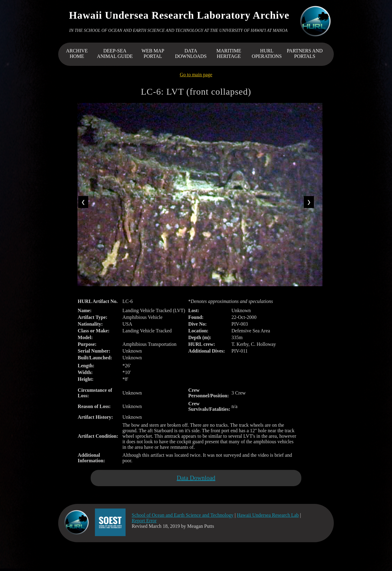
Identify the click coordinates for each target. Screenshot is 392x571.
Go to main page (196, 75)
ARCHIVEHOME (77, 53)
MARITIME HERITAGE (229, 53)
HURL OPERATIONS (267, 53)
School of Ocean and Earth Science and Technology (183, 515)
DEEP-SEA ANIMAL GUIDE (115, 53)
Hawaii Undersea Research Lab (268, 515)
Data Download (196, 478)
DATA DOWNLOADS (191, 53)
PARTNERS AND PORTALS (305, 53)
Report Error (144, 521)
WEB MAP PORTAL (153, 53)
